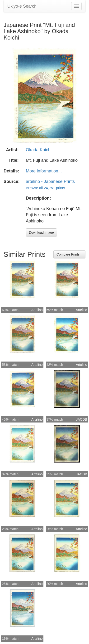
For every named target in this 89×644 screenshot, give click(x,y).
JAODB (82, 419)
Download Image (41, 232)
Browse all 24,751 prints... (47, 188)
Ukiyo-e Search (22, 6)
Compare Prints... (69, 254)
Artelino (37, 310)
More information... (44, 171)
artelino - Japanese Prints (50, 181)
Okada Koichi (39, 150)
